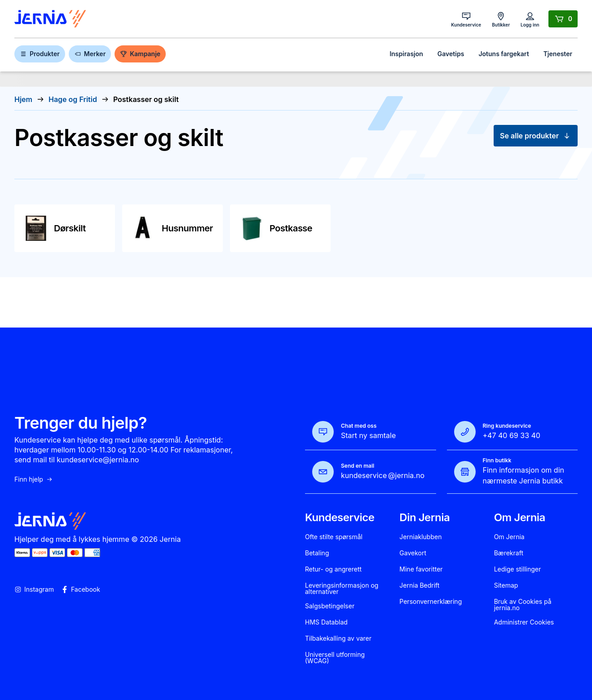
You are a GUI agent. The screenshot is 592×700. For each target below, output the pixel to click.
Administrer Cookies (524, 622)
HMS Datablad (326, 622)
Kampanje (140, 54)
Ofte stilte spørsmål (334, 537)
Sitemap (506, 585)
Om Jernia (509, 537)
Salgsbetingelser (330, 606)
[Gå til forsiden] (50, 19)
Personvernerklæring (431, 602)
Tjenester (558, 54)
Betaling (317, 553)
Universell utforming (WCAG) (335, 658)
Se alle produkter (536, 136)
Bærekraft (509, 553)
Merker (90, 54)
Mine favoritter (421, 569)
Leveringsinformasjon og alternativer (342, 589)
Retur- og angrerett (333, 569)
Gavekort (413, 553)
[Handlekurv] (563, 19)
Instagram (34, 589)
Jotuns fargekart (504, 54)
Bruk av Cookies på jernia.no (523, 605)
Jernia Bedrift (419, 585)
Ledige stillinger (518, 569)
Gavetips (451, 54)
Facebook (81, 589)
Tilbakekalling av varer (338, 638)
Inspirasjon (406, 54)
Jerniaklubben (420, 537)
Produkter (40, 54)
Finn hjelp (34, 479)
